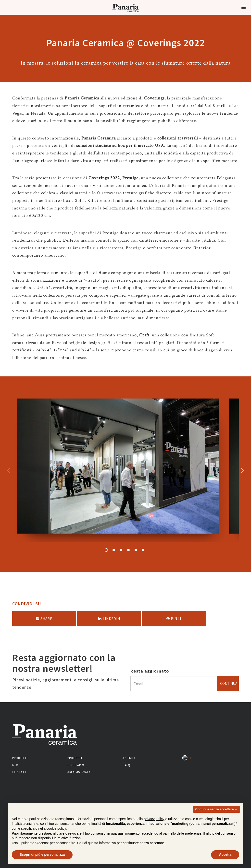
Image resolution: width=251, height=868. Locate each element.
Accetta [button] (225, 854)
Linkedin (109, 619)
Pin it (174, 619)
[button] (244, 7)
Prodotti (20, 758)
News (16, 765)
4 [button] (128, 550)
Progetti (75, 758)
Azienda (129, 758)
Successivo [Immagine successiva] (242, 470)
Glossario (76, 765)
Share (44, 619)
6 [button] (143, 550)
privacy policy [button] (154, 819)
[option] (118, 470)
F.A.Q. (127, 765)
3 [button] (121, 550)
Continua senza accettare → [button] (217, 809)
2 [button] (114, 550)
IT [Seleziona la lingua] (187, 758)
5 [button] (136, 550)
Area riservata (79, 772)
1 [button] (106, 550)
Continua (229, 683)
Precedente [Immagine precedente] (9, 470)
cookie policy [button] (56, 828)
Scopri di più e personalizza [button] (42, 854)
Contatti (20, 772)
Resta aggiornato (150, 671)
